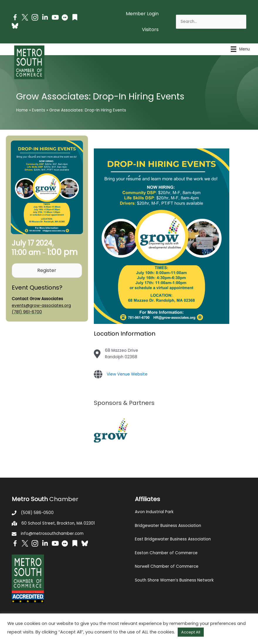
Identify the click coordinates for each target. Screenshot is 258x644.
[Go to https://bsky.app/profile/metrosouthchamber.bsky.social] (15, 26)
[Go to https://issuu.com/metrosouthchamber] (75, 18)
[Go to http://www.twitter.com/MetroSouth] (25, 17)
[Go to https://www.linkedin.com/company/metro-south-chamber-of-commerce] (45, 18)
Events (39, 110)
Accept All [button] (191, 632)
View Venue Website (127, 374)
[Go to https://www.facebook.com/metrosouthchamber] (15, 18)
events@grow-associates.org (41, 306)
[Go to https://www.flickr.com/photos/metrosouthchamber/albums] (65, 18)
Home (22, 110)
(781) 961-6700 (27, 312)
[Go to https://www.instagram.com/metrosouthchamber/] (35, 18)
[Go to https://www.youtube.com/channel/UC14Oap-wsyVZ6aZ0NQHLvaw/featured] (55, 18)
